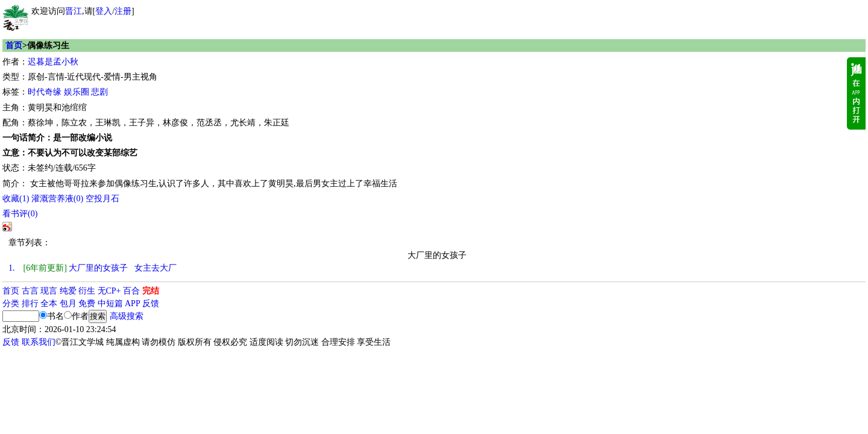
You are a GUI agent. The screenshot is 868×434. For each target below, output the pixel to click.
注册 (123, 11)
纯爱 (68, 291)
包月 (68, 303)
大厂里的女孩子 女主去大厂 (93, 268)
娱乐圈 (77, 92)
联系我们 (39, 342)
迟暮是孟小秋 (53, 62)
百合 (131, 291)
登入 (104, 11)
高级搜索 (127, 316)
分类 (11, 303)
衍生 (87, 291)
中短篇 (110, 303)
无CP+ (109, 291)
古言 (30, 291)
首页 (14, 46)
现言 (49, 291)
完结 (151, 291)
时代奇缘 (45, 92)
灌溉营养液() (57, 199)
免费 (87, 303)
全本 (49, 303)
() (16, 199)
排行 (30, 303)
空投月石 (102, 199)
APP (133, 303)
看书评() (20, 214)
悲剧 (99, 92)
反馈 (151, 303)
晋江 (74, 11)
